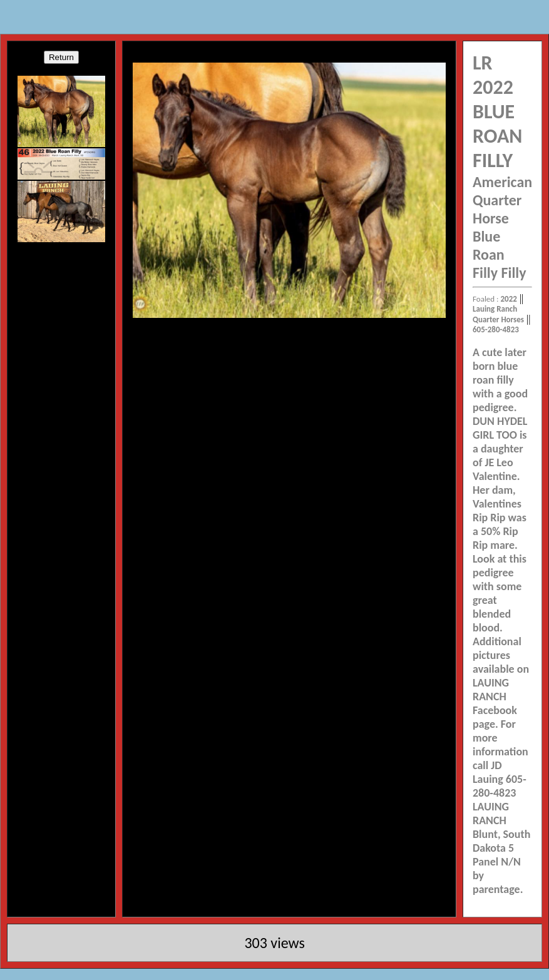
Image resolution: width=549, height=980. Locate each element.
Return (61, 57)
